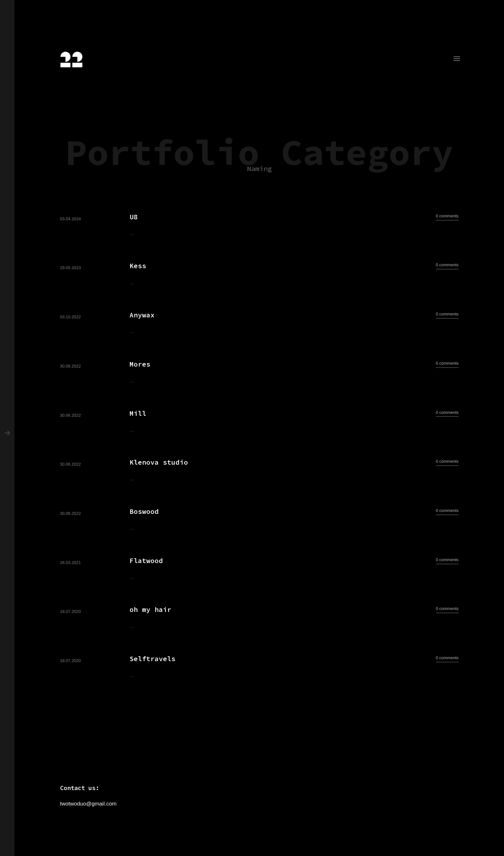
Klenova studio (159, 462)
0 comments (447, 216)
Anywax (142, 315)
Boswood (144, 511)
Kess (138, 266)
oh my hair (150, 610)
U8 (134, 217)
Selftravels (153, 659)
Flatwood (146, 561)
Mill (138, 413)
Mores (140, 364)
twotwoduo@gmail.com (88, 804)
